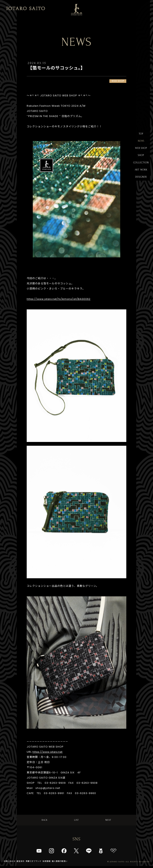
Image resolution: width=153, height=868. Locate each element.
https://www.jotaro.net (49, 752)
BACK (45, 821)
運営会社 (22, 863)
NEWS (141, 142)
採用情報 (51, 863)
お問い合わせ (10, 863)
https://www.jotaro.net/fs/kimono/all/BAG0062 (61, 299)
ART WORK (141, 174)
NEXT (108, 821)
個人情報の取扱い (65, 863)
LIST (77, 821)
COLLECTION (141, 166)
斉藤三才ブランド (37, 863)
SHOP (141, 158)
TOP (141, 134)
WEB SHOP (141, 150)
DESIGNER (141, 182)
